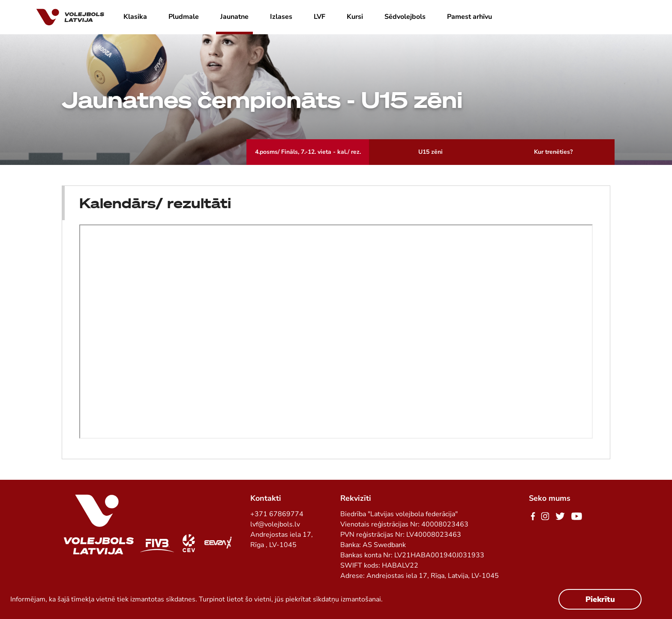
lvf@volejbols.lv (275, 524)
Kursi (355, 17)
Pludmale (184, 17)
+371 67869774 (277, 514)
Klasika (135, 17)
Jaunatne (234, 17)
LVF (319, 17)
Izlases (281, 17)
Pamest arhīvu (469, 17)
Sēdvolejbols (405, 17)
